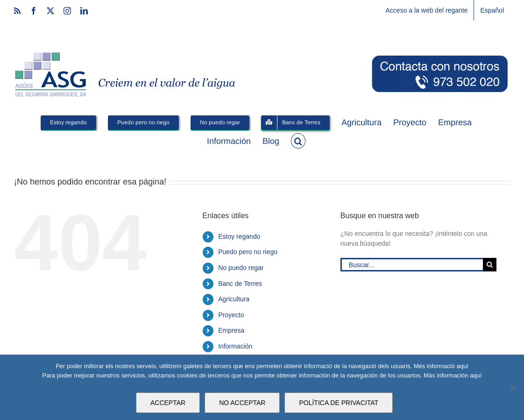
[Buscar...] (412, 265)
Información (235, 346)
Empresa (231, 330)
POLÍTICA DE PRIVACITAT (339, 403)
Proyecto (231, 315)
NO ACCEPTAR (242, 403)
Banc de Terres (240, 284)
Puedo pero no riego (248, 252)
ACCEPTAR (168, 403)
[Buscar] (490, 265)
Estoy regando (239, 236)
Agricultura (234, 299)
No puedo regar (241, 268)
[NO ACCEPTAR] (512, 387)
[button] (298, 140)
